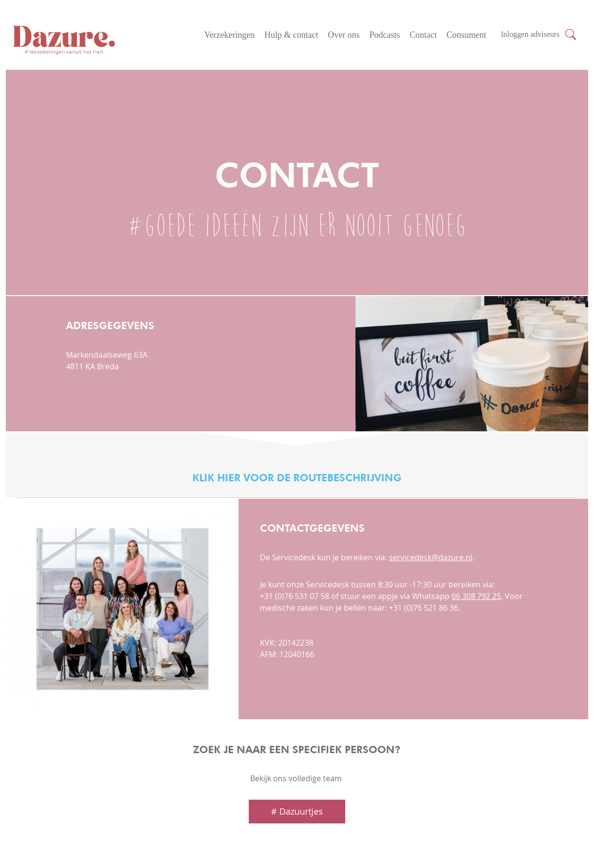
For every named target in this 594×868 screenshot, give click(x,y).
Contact (423, 35)
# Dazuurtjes (297, 811)
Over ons (344, 35)
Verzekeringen (229, 35)
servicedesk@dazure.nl (431, 557)
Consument (466, 35)
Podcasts (385, 35)
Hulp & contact (291, 35)
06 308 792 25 (476, 596)
